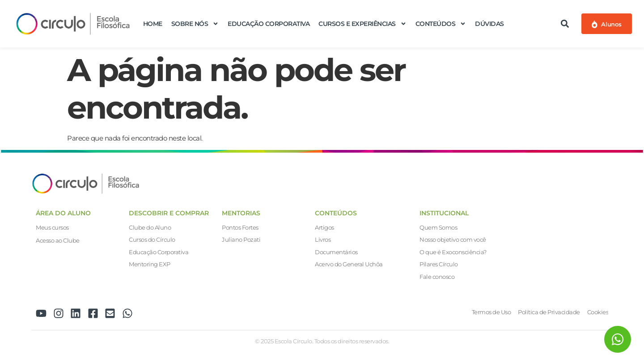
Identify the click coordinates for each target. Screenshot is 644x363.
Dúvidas (489, 24)
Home (153, 24)
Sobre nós (195, 24)
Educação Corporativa (269, 24)
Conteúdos (441, 24)
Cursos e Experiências (362, 24)
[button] (565, 23)
